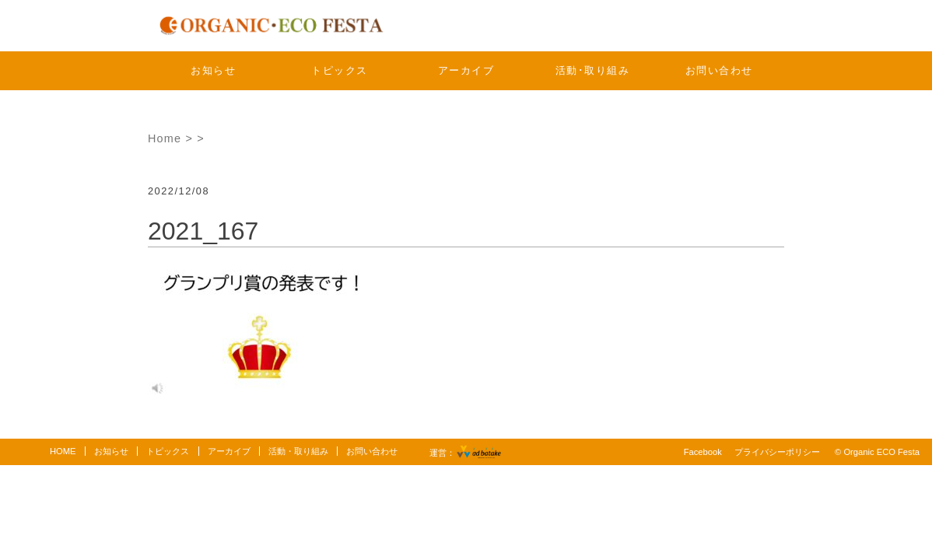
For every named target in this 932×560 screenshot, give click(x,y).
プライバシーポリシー (777, 452)
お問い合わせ (719, 70)
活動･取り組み (593, 70)
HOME (63, 451)
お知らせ (213, 70)
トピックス (340, 70)
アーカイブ (466, 70)
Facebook (703, 452)
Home (165, 138)
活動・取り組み (298, 451)
